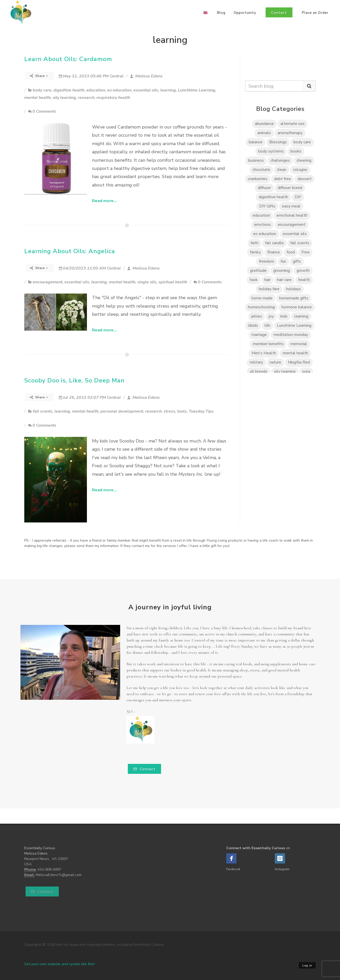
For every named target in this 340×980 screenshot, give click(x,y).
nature (275, 362)
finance (274, 252)
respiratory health (113, 98)
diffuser (264, 188)
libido (253, 325)
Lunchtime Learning (197, 90)
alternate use (293, 124)
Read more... (104, 201)
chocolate (261, 170)
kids (284, 316)
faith (254, 243)
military (256, 362)
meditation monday (291, 335)
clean (282, 170)
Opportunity (245, 13)
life (267, 325)
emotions (263, 225)
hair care (284, 280)
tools (182, 411)
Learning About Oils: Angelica (70, 251)
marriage (259, 335)
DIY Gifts (267, 206)
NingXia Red (299, 362)
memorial (299, 344)
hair (267, 280)
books (296, 151)
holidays (293, 289)
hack (254, 280)
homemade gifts (294, 298)
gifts (297, 261)
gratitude (258, 271)
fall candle (274, 243)
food (291, 252)
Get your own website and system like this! (59, 964)
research (86, 98)
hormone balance (297, 307)
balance (256, 142)
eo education (119, 90)
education (96, 90)
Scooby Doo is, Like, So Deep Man (74, 380)
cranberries (258, 179)
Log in (307, 966)
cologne (300, 170)
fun (283, 261)
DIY (298, 197)
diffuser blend (290, 188)
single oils (147, 282)
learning (168, 90)
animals (264, 133)
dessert (305, 179)
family (255, 252)
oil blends (259, 371)
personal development (122, 411)
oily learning (64, 98)
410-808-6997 (49, 870)
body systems (271, 151)
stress (169, 411)
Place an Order (315, 13)
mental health (37, 98)
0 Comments (42, 111)
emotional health (292, 215)
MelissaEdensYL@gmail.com (59, 875)
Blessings (278, 142)
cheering (304, 160)
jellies (257, 316)
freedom (267, 261)
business (256, 160)
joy (271, 316)
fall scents (43, 411)
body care (42, 90)
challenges (280, 160)
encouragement (48, 282)
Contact (144, 769)
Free (305, 252)
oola (306, 371)
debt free (282, 179)
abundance (264, 124)
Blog (221, 13)
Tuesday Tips (201, 411)
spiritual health (173, 282)
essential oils (146, 90)
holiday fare (269, 289)
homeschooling (261, 307)
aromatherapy (290, 133)
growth (303, 271)
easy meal (291, 206)
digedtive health (69, 90)
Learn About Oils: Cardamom (68, 59)
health (304, 280)
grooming (282, 271)
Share (39, 76)
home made (262, 298)
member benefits (268, 344)
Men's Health (264, 353)
